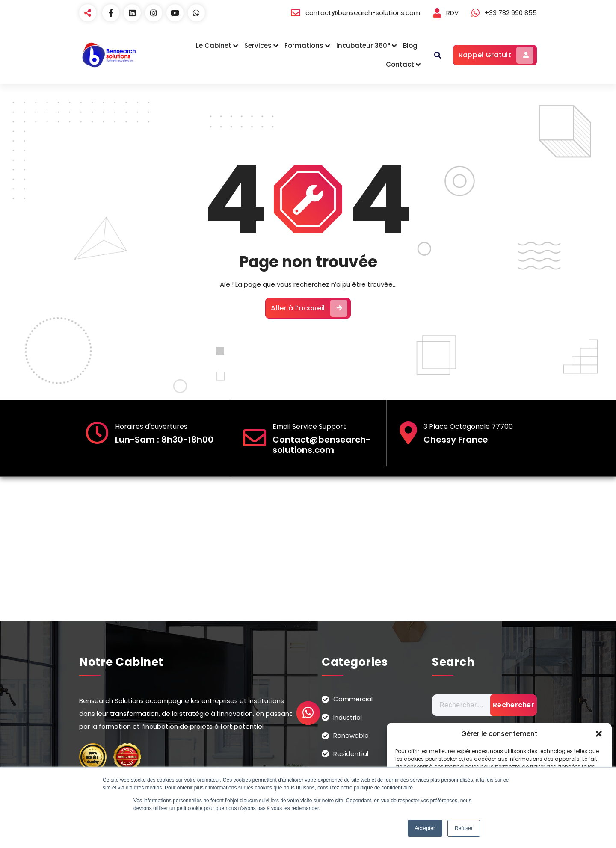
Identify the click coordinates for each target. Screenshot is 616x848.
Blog (410, 46)
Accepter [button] (425, 828)
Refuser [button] (464, 828)
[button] (599, 734)
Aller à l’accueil (309, 308)
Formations (304, 46)
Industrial (348, 717)
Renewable (351, 735)
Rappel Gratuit (496, 55)
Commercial (353, 699)
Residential (351, 754)
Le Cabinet (214, 46)
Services (258, 46)
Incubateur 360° (363, 46)
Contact (400, 64)
